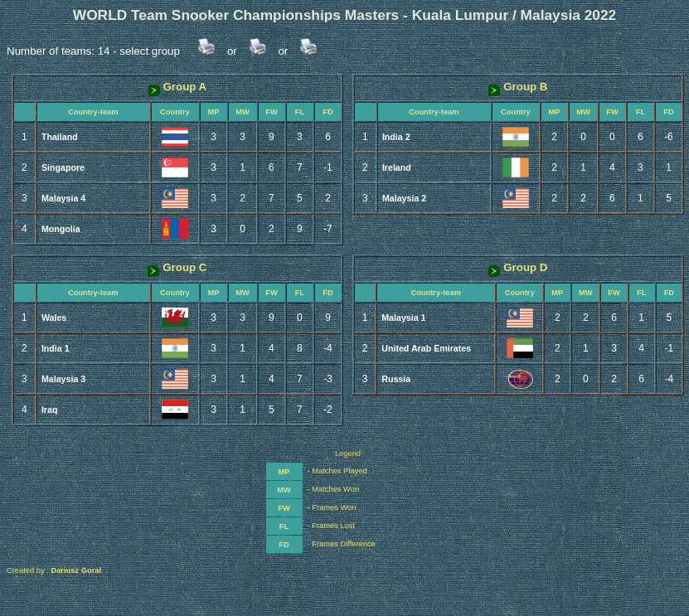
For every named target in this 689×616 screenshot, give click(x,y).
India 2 (396, 137)
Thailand (60, 137)
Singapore (63, 167)
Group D (518, 267)
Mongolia (61, 229)
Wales (54, 318)
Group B (518, 87)
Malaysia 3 (63, 379)
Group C (177, 267)
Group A (178, 87)
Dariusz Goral (76, 570)
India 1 (56, 348)
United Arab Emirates (426, 348)
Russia (396, 379)
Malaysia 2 (404, 198)
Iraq (50, 410)
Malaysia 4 (63, 198)
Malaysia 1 (403, 318)
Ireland (397, 167)
